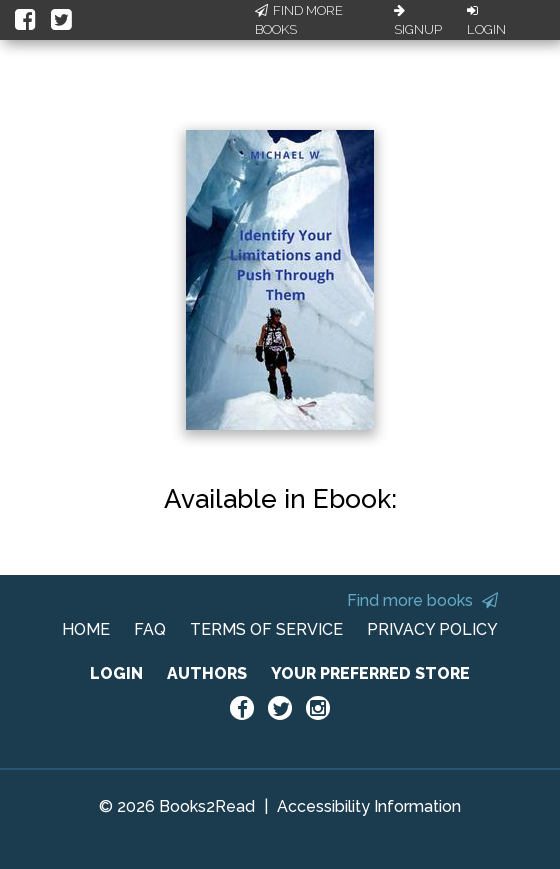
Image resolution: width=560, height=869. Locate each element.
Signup (418, 21)
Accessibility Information (369, 806)
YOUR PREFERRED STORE (370, 673)
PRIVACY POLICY (432, 629)
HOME (86, 629)
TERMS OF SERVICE (266, 629)
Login (486, 21)
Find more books (422, 600)
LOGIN (116, 673)
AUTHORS (207, 673)
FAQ (150, 629)
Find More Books (299, 20)
